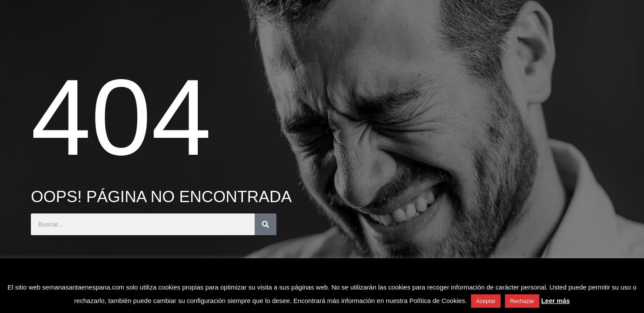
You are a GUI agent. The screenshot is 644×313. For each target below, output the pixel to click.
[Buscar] (266, 224)
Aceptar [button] (486, 301)
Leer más (555, 301)
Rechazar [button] (522, 301)
